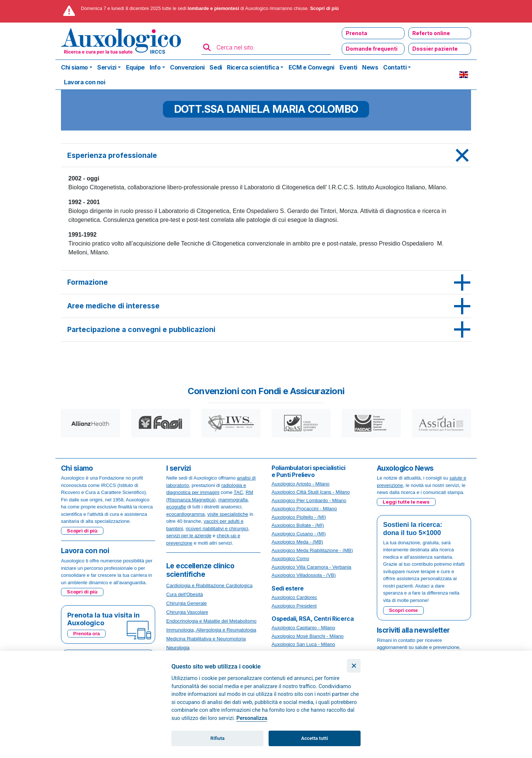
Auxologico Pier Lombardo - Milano (309, 500)
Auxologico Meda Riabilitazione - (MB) (312, 550)
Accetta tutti (315, 738)
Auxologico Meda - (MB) (297, 542)
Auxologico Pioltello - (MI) (299, 517)
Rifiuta (218, 738)
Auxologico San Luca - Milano (303, 644)
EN (464, 75)
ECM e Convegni (311, 67)
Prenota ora (86, 634)
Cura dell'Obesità (185, 594)
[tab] (266, 156)
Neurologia (178, 648)
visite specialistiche (228, 514)
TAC (238, 492)
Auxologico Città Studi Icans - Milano (311, 492)
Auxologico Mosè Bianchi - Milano (308, 636)
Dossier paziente (435, 49)
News (370, 67)
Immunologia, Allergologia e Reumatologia (211, 630)
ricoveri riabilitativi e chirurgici (217, 529)
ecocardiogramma (185, 514)
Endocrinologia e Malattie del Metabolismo (211, 621)
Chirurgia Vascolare (187, 612)
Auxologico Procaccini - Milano (304, 509)
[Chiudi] (354, 666)
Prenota (357, 33)
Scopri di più (324, 8)
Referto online (431, 33)
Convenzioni (187, 67)
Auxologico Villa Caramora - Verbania (311, 567)
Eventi (348, 67)
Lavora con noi (84, 82)
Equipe (135, 67)
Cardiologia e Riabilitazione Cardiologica (209, 586)
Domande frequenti (372, 49)
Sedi (216, 67)
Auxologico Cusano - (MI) (299, 534)
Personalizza (252, 718)
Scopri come (403, 610)
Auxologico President (294, 606)
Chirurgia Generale (187, 603)
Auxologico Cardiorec (294, 597)
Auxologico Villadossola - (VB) (304, 575)
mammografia (233, 500)
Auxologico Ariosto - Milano (301, 484)
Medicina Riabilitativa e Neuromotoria (206, 639)
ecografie (176, 507)
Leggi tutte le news (406, 502)
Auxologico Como (290, 559)
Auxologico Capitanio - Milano (303, 628)
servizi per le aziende (189, 536)
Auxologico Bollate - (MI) (298, 525)
